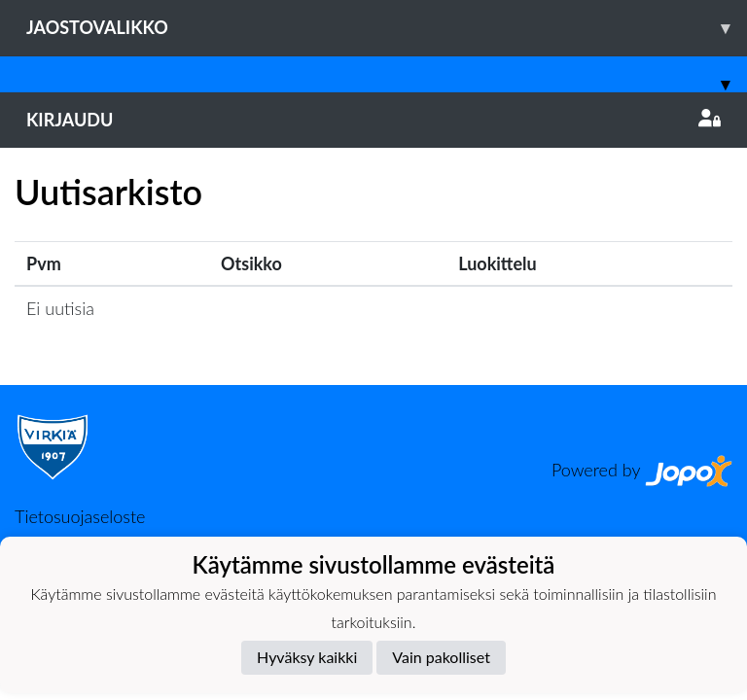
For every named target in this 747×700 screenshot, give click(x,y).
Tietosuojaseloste (80, 516)
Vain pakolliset (441, 657)
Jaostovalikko (387, 28)
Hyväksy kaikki (307, 657)
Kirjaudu (373, 120)
